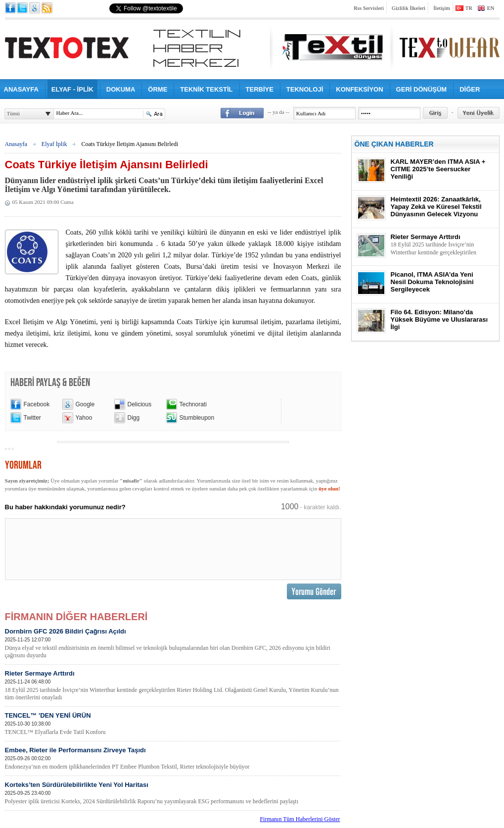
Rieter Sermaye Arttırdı (173, 685)
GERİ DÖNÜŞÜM (422, 89)
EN (491, 8)
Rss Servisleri (369, 8)
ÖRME (158, 89)
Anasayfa (16, 144)
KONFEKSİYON (359, 89)
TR (469, 8)
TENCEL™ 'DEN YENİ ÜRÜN (173, 724)
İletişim (442, 8)
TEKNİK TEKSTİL (206, 89)
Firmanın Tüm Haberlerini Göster (300, 819)
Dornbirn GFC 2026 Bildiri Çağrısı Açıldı (173, 643)
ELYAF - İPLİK (72, 89)
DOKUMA (121, 89)
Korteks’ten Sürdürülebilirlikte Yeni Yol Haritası (173, 793)
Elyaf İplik (54, 144)
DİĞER (470, 89)
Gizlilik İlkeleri (409, 8)
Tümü (13, 113)
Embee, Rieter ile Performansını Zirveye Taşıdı (173, 758)
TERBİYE (260, 89)
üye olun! (329, 488)
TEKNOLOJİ (305, 89)
